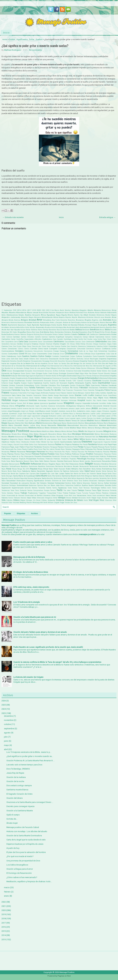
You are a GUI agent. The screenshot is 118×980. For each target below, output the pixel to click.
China (83, 344)
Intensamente (97, 406)
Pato (3, 449)
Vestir (89, 498)
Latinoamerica (106, 414)
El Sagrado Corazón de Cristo (20, 794)
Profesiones (112, 456)
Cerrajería (27, 344)
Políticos (75, 454)
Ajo (82, 315)
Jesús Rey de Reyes (15, 773)
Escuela (113, 381)
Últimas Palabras (102, 493)
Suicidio (108, 485)
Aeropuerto (36, 315)
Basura (59, 330)
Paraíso (61, 447)
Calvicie (9, 337)
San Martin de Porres (78, 474)
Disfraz (56, 371)
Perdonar (107, 449)
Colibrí (105, 346)
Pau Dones (18, 449)
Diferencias (91, 368)
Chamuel (49, 344)
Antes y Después (56, 323)
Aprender (36, 325)
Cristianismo (71, 354)
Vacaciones (82, 495)
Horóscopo (73, 400)
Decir (38, 359)
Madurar (98, 421)
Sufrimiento (99, 485)
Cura (95, 356)
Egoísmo (33, 376)
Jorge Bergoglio (14, 411)
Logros (78, 418)
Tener (12, 490)
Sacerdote (41, 471)
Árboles (81, 325)
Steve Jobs (55, 485)
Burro (42, 334)
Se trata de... (12, 819)
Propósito (22, 459)
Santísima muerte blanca (17, 790)
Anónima (14, 323)
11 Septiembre (7, 310)
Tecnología (95, 488)
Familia (32, 388)
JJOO (110, 409)
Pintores (91, 452)
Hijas (95, 398)
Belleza (79, 330)
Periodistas (6, 452)
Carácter (60, 339)
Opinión (57, 442)
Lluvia (67, 418)
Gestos (71, 395)
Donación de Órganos (11, 373)
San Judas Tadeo (63, 474)
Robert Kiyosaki (59, 469)
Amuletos (47, 320)
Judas (88, 411)
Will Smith (44, 503)
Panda (85, 445)
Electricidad (72, 376)
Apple (29, 325)
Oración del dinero (15, 798)
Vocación (5, 503)
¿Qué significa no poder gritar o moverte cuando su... (30, 756)
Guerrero (18, 398)
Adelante (103, 313)
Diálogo (27, 368)
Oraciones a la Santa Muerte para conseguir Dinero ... (30, 802)
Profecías (103, 456)
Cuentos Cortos (37, 356)
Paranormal (69, 447)
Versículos (82, 498)
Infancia (5, 406)
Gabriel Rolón (90, 393)
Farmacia (66, 388)
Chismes (89, 344)
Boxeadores (83, 332)
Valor (108, 495)
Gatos (19, 395)
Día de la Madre (24, 363)
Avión (4, 330)
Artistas (33, 327)
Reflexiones (36, 464)
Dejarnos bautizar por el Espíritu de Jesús (25, 844)
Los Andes (97, 418)
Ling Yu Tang (35, 418)
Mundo (46, 437)
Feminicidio (6, 390)
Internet (106, 406)
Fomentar (91, 390)
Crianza (56, 354)
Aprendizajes (45, 325)
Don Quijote (112, 371)
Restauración (84, 466)
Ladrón (93, 414)
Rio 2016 (26, 469)
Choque (96, 344)
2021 (4, 906)
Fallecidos (19, 388)
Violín (86, 500)
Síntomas (70, 481)
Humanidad (112, 400)
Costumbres (13, 354)
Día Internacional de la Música (59, 366)
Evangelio (65, 385)
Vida (4, 500)
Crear (29, 354)
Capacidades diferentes (33, 339)
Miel (86, 431)
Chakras (35, 344)
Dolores (105, 371)
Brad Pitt (91, 332)
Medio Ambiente (52, 428)
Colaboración (91, 346)
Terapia (47, 490)
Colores (4, 349)
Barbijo (46, 330)
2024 (4, 709)
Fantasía (49, 388)
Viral (91, 500)
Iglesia (37, 403)
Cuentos (26, 356)
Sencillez (50, 478)
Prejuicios (107, 454)
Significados (22, 39)
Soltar (74, 483)
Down (33, 373)
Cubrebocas (11, 356)
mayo (6, 745)
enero (7, 896)
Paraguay (54, 447)
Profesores (6, 459)
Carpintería (9, 342)
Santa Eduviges (7, 476)
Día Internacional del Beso (80, 366)
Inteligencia (71, 406)
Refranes (45, 464)
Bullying (37, 334)
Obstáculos (25, 442)
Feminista (16, 390)
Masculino (84, 425)
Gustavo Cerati (28, 398)
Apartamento (12, 325)
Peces (63, 449)
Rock (81, 469)
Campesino (78, 337)
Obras (18, 442)
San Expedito (42, 474)
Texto (60, 490)
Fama (26, 388)
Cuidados (56, 356)
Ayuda (17, 330)
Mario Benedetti (15, 425)
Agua (58, 315)
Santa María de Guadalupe (24, 476)
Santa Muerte (41, 476)
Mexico (58, 431)
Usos (74, 496)
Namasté (88, 437)
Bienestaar (5, 332)
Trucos (79, 493)
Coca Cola (50, 346)
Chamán (42, 344)
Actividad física (82, 313)
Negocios (14, 439)
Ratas (37, 461)
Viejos (23, 500)
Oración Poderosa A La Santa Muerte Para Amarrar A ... (30, 761)
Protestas (57, 459)
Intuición (113, 406)
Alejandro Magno (27, 317)
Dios (4, 371)
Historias (6, 400)
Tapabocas (62, 488)
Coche (63, 346)
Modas (36, 434)
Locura (72, 418)
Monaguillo (43, 434)
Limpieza (26, 418)
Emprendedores (35, 378)
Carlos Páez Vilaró (104, 339)
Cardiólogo (67, 339)
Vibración (113, 498)
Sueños (39, 39)
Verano (69, 498)
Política (68, 454)
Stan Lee (47, 485)
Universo (47, 495)
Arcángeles (103, 325)
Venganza (49, 498)
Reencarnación (14, 464)
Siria (80, 481)
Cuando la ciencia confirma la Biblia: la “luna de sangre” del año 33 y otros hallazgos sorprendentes (57, 662)
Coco (68, 346)
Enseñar (29, 381)
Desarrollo (54, 361)
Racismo (19, 461)
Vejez (29, 498)
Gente (50, 395)
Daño (13, 359)
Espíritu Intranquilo (76, 383)
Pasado (95, 447)
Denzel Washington (91, 359)
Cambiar (16, 337)
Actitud (73, 312)
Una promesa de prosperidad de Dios (23, 861)
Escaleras (88, 381)
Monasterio (52, 434)
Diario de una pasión (38, 368)
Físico (85, 390)
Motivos (97, 434)
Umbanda (113, 493)
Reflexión (25, 464)
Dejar (67, 359)
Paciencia (51, 445)
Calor (3, 337)
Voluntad (16, 503)
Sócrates (33, 483)
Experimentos (96, 385)
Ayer (12, 330)
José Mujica (40, 411)
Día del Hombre (86, 364)
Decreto (62, 359)
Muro (58, 437)
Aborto (90, 310)
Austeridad (71, 327)
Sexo (4, 481)
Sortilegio (13, 485)
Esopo (11, 383)
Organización (98, 442)
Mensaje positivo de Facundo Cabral (23, 827)
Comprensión (71, 349)
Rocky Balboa (96, 469)
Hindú (106, 398)
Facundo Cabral (8, 388)
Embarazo (96, 376)
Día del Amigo (73, 363)
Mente (39, 431)
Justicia (5, 414)
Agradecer (51, 315)
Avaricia (103, 327)
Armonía (13, 327)
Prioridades (75, 456)
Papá (110, 444)
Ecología (63, 373)
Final (64, 390)
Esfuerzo (5, 383)
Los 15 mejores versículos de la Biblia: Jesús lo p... (29, 752)
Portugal (83, 454)
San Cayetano (21, 474)
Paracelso (46, 447)
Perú (47, 452)
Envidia (62, 381)
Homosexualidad (54, 400)
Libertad (5, 418)
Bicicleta (113, 330)
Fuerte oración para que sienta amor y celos (33, 542)
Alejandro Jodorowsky (11, 317)
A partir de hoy (13, 848)
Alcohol (108, 315)
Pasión (107, 447)
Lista (43, 418)
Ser (87, 478)
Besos (102, 330)
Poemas (43, 454)
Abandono (75, 310)
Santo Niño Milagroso (85, 476)
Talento (49, 488)
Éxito (88, 385)
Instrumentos (61, 406)
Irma (37, 409)
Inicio (6, 33)
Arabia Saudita (57, 325)
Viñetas (44, 500)
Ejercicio (40, 376)
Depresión (6, 361)
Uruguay (60, 495)
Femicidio (112, 388)
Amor (40, 320)
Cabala (61, 334)
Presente (38, 456)
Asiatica (48, 327)
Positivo (90, 454)
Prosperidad (31, 459)
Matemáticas (93, 425)
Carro (16, 342)
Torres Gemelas (7, 493)
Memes (85, 428)
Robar (51, 469)
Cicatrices (103, 344)
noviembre (9, 720)
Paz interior (51, 449)
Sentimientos (58, 478)
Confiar (114, 349)
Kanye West (32, 414)
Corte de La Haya (86, 351)
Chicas (72, 344)
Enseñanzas (20, 381)
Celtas (114, 342)
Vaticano (17, 498)
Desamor (27, 361)
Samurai (110, 471)
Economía (70, 373)
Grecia (105, 395)
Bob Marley (45, 332)
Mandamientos (47, 423)
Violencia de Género (74, 500)
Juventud (13, 414)
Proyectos (73, 459)
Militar (114, 431)
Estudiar (44, 385)
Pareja (81, 447)
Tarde (70, 488)
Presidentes (47, 456)
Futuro (63, 393)
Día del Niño (97, 364)
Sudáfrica (78, 485)
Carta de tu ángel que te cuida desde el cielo (26, 840)
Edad (77, 373)
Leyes (108, 416)
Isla (40, 409)
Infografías (20, 406)
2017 (29, 310)
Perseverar (21, 452)
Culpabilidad (64, 356)
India (109, 403)
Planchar (106, 452)
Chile (78, 344)
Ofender (44, 442)
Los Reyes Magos (109, 418)
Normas (95, 439)
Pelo (95, 449)
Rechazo (76, 461)
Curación (101, 356)
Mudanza (113, 434)
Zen (72, 503)
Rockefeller (87, 469)
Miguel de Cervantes (95, 431)
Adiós (4, 315)
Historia (113, 398)
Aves (115, 327)
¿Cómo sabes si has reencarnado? (22, 877)
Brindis (108, 332)
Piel (86, 452)
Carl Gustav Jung (90, 339)
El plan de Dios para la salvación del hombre (26, 852)
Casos (40, 342)
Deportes (103, 359)
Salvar (104, 471)
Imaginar (78, 403)
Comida (34, 349)
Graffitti (91, 395)
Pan (81, 445)
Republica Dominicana (29, 466)
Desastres (61, 361)
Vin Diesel (37, 500)
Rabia (13, 461)
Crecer (34, 354)
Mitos (31, 434)
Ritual (46, 469)
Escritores (97, 381)
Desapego (46, 361)
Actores (91, 312)
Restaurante (94, 466)
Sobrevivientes (111, 481)
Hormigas (64, 400)
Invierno (26, 409)
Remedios (97, 464)
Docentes (86, 371)
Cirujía (19, 346)
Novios (108, 439)
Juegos (93, 411)
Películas (89, 449)
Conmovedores (8, 351)
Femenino (103, 388)
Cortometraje (103, 351)
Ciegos (109, 344)
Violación (51, 500)
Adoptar (21, 315)
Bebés (72, 330)
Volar (10, 503)
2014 (19, 310)
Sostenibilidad (22, 485)
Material (102, 425)
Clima (44, 346)
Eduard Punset (98, 373)
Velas (34, 498)
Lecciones (6, 416)
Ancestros (72, 320)
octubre (7, 724)
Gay (24, 395)
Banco (40, 330)
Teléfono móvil (106, 488)
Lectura (20, 416)
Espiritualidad (104, 383)
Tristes (65, 493)
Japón (77, 409)
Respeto (76, 466)
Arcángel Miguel (91, 325)
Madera (62, 421)
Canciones (100, 337)
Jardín (82, 409)
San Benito (11, 474)
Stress (62, 485)
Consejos (19, 351)
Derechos (13, 361)
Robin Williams (72, 469)
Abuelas (5, 312)
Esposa (114, 383)
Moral (70, 434)
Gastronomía (6, 395)
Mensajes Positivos (15, 431)
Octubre (33, 442)
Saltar (82, 471)
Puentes (107, 459)
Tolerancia (105, 490)
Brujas (114, 332)
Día (96, 361)
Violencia (60, 500)
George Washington (61, 395)
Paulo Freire (38, 449)
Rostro (10, 471)
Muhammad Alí (21, 437)
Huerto (99, 400)
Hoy (94, 400)
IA (27, 403)
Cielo (114, 344)
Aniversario (6, 323)
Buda (4, 334)
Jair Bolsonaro (62, 409)
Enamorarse (57, 378)
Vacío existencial (99, 496)
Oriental (114, 442)
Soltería (79, 483)
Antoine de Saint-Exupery (72, 323)
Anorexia (21, 323)
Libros (12, 418)
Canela (114, 337)
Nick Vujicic (62, 439)
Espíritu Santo (91, 383)
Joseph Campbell (51, 411)
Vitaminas (109, 500)
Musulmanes (80, 437)
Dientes (73, 368)
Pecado (58, 449)
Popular (8, 514)
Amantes (108, 317)
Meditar (73, 428)
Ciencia (5, 346)
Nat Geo (95, 437)
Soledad (51, 483)
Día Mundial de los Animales (12, 368)
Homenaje (42, 400)
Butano (55, 334)
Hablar (44, 398)
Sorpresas (5, 485)
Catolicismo (59, 341)
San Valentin (91, 474)
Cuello (19, 356)
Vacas (89, 496)
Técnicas (87, 488)
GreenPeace (112, 395)
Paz (44, 449)
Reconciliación (96, 461)
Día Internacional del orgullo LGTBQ (103, 366)
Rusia (19, 471)
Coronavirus (73, 351)
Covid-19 (23, 354)
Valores (5, 498)
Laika (98, 414)
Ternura (53, 490)
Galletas (103, 393)
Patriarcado (9, 449)
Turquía (92, 493)
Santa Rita (51, 476)
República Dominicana (46, 466)
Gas (115, 393)
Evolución (81, 385)
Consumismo (38, 351)
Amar (114, 317)
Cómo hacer (43, 349)
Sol (38, 483)
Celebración (90, 342)
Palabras (76, 444)
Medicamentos (23, 428)
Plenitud (28, 454)
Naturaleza (104, 437)
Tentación (23, 490)
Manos (64, 423)
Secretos (114, 476)
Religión (89, 464)
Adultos (28, 315)
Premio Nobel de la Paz (15, 456)
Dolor (99, 371)
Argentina (112, 325)
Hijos (101, 398)
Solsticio (68, 483)
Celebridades (101, 341)
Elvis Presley (87, 376)
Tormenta (113, 490)
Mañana (100, 423)
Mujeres (38, 436)
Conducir (98, 349)
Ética (58, 385)
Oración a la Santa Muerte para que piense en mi (35, 617)
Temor (114, 488)
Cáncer (92, 337)
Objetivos (5, 442)
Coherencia (82, 346)
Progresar (15, 459)
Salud (87, 471)
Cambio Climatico (27, 337)
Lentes (59, 416)
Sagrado (49, 471)
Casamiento (33, 342)
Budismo (10, 334)
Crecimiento (42, 354)
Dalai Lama (6, 359)
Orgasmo (107, 442)
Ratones (47, 461)
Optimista (77, 442)
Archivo (34, 514)
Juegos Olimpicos (103, 411)
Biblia (107, 330)
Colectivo (99, 346)
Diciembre (66, 368)
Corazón (63, 351)
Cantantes (6, 339)
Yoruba (67, 503)
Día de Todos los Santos (57, 364)
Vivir (115, 500)
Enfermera (103, 378)
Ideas (31, 403)
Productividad (94, 456)
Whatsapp (36, 503)
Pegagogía (76, 449)
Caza (84, 342)
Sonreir (94, 483)
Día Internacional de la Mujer (35, 366)
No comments (35, 50)
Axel (8, 330)
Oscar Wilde (24, 445)
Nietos (70, 439)
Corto (96, 351)
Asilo (53, 327)
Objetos (13, 442)
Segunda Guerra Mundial (11, 478)
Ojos (52, 442)
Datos (21, 359)
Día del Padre (108, 363)
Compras (62, 349)
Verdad (75, 498)
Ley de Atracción (79, 416)
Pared (75, 447)
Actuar (97, 313)
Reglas (58, 464)
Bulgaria (30, 334)
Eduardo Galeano (110, 373)
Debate (26, 359)
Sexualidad (11, 481)
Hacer (50, 398)
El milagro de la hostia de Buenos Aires (31, 572)
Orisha (4, 445)
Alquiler (75, 317)
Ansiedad (28, 322)
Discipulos (29, 371)
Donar (23, 373)
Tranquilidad (51, 493)
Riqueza (34, 469)
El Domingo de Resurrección (19, 873)
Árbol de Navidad (70, 325)
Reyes (4, 469)
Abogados (83, 310)
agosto (7, 733)
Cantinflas (20, 339)
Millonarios (6, 434)
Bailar (28, 330)
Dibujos (54, 368)
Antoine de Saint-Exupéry (90, 323)
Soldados (43, 483)
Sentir (65, 478)
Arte (18, 327)
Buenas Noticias (20, 334)
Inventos (14, 409)
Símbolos (48, 481)
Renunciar (113, 464)
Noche (88, 439)
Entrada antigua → (107, 217)
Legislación (36, 416)
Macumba (54, 421)
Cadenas (82, 334)
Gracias (78, 395)
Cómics (27, 349)
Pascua (101, 447)
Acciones (52, 313)
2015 (4, 931)
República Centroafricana (11, 466)
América (17, 320)
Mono (65, 434)
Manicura (57, 423)
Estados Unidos (8, 385)
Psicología (82, 459)
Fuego (33, 393)
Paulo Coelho (28, 449)
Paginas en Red (64, 976)
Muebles (5, 437)
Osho (31, 444)
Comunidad (81, 349)
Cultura (79, 356)
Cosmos (4, 354)
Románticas (107, 469)
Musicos (71, 437)
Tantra (54, 488)
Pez (64, 452)
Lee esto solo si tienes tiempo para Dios (24, 765)
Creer (50, 354)
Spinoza (40, 485)
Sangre (104, 474)
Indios (114, 403)
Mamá (39, 423)
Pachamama (42, 445)
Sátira (108, 476)
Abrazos (97, 310)
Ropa (115, 469)
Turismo (85, 493)
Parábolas (38, 447)
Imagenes (69, 403)
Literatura (49, 418)
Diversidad (78, 371)
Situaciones (93, 481)
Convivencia (48, 351)
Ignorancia (44, 403)
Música (64, 437)
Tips (99, 490)
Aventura (109, 327)
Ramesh (27, 461)
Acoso (67, 313)
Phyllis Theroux (71, 452)
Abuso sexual (33, 312)
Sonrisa (101, 483)
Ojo (48, 442)
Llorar (61, 418)
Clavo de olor (36, 346)
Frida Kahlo (22, 393)
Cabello (74, 334)
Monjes (59, 434)
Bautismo (66, 330)
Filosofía (47, 390)
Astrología (59, 327)
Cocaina (57, 346)
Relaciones (74, 464)
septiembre (9, 729)
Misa (19, 434)
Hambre (65, 398)
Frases (5, 393)
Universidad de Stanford (34, 496)
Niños (82, 439)
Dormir (12, 39)
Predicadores (99, 454)
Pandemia (92, 444)
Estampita (20, 385)
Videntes (9, 500)
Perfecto (114, 449)
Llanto (56, 418)
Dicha (59, 368)
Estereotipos (29, 385)
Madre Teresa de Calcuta (76, 421)
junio (6, 741)
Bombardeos (59, 332)
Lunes (31, 421)
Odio (38, 442)
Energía (81, 378)
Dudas (45, 373)
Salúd (93, 471)
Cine (14, 346)
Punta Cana (6, 461)
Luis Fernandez (19, 421)
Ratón (41, 461)
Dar (17, 359)
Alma (56, 317)
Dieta (78, 368)
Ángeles (88, 320)
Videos (16, 500)
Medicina (32, 428)
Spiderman (33, 485)
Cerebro (20, 344)
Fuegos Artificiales (42, 393)
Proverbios (65, 459)
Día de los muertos (39, 363)
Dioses (10, 371)
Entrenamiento (38, 381)
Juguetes (113, 411)
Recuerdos (106, 461)
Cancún (108, 337)
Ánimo (114, 320)
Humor (13, 403)
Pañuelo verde (102, 445)
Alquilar (68, 317)
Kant (25, 414)
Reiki (63, 464)
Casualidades (48, 342)
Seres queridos (94, 478)
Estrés (37, 385)
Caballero (67, 334)
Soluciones (87, 483)
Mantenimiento (72, 423)
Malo (26, 423)
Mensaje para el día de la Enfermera (29, 557)
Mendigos (98, 428)
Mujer (30, 436)
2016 (24, 310)
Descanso (69, 361)
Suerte (91, 485)
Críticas (87, 354)
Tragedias (42, 493)
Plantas (11, 454)
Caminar (45, 337)
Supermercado (18, 488)
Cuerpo (48, 356)
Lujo (27, 421)
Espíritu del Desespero (59, 383)
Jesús (94, 408)
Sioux (76, 481)
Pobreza (35, 454)
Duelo (50, 373)
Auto (78, 327)
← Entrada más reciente (13, 217)
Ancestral (64, 320)
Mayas (14, 428)
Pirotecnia (99, 452)
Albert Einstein (90, 315)
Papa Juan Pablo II (18, 447)
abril (6, 749)
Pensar (100, 449)
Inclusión (95, 403)
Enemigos (74, 378)
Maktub (18, 423)
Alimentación (47, 317)
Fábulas (104, 385)
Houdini (89, 400)
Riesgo (20, 469)
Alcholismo (100, 315)
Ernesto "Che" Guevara (75, 381)
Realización (68, 461)
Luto (35, 421)
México (64, 431)
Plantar (4, 454)
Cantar (13, 339)
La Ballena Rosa (67, 414)
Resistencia (68, 466)
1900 (14, 310)
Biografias (22, 332)
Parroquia (87, 447)
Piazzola (81, 452)
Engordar (5, 381)
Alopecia (62, 317)
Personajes (31, 452)
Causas (78, 342)
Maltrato (32, 423)
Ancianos (80, 320)
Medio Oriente (64, 428)
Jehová (88, 409)
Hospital (81, 400)
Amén (11, 320)
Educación (6, 376)
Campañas (69, 337)
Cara (54, 339)
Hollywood (23, 400)
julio (6, 737)
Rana (32, 461)
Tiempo (81, 490)
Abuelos (12, 312)
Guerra (11, 398)
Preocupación (29, 456)
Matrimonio (6, 428)
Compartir (53, 349)
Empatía (113, 376)
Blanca (29, 332)
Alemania (38, 317)
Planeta (113, 452)
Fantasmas (57, 388)
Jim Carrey (103, 408)
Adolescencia (12, 315)
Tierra (94, 490)
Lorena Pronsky (87, 418)
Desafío (20, 361)
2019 (4, 914)
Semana (31, 478)
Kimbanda (47, 414)
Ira (30, 408)
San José (51, 474)
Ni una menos (51, 439)
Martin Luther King (32, 425)
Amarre (5, 320)
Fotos (107, 390)
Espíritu (46, 383)
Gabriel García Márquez (76, 393)
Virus (102, 500)
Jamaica (71, 409)
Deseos (76, 361)
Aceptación (60, 313)
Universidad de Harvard (15, 496)
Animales (107, 320)
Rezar (9, 469)
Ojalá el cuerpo (13, 815)
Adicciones (112, 312)
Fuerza (52, 393)
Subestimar (70, 485)
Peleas (83, 449)
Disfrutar (62, 371)
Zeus (75, 503)
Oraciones (87, 442)
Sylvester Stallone (31, 488)
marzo (7, 887)
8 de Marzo (55, 310)
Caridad (75, 339)
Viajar (94, 498)
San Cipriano (31, 474)
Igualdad (52, 403)
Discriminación (39, 371)
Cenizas (13, 344)
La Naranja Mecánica (82, 414)
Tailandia (42, 488)
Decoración (54, 359)
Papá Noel (30, 447)
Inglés (38, 406)
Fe (71, 388)
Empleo (13, 378)
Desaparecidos (37, 361)
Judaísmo (81, 411)
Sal (61, 471)
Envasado (47, 381)
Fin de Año (56, 390)
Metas (52, 431)
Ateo (65, 327)
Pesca (51, 452)
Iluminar (60, 403)
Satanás (102, 476)
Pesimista (58, 452)
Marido (4, 425)
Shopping (30, 481)
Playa (23, 454)
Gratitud (98, 395)
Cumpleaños (87, 356)
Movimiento (105, 434)
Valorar (113, 495)
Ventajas (62, 498)
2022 (43, 310)
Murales (53, 437)
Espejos (24, 383)
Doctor (93, 371)
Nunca (114, 439)
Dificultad (99, 368)
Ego (28, 376)
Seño (70, 478)
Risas (40, 469)
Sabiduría (26, 471)
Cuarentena (100, 354)
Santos (96, 476)
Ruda (15, 471)
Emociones (104, 376)
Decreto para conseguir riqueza (20, 806)
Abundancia (21, 312)
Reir (67, 464)
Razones (53, 461)
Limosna (18, 418)
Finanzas (70, 390)
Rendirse (105, 464)
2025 (4, 705)
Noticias (102, 439)
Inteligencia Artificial (84, 406)
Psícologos (100, 459)
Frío (29, 393)
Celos (109, 342)
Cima (10, 346)
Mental (33, 431)
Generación (37, 395)
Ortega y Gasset (13, 445)
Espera (30, 383)
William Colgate (54, 503)
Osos (36, 445)
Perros (13, 452)
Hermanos (82, 398)
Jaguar (54, 409)
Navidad (113, 437)
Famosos (40, 388)
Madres (90, 420)
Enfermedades (91, 378)
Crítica (81, 354)
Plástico (17, 454)
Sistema (86, 481)
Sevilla (114, 478)
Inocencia (52, 406)
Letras (69, 416)
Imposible (86, 403)
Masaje (44, 425)
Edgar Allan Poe (86, 373)
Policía (62, 454)
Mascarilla (52, 425)
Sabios (33, 471)
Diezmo (84, 368)
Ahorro (70, 315)
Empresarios (47, 378)
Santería (58, 476)
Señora (74, 478)
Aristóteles (5, 327)
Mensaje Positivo (109, 428)
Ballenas (34, 330)
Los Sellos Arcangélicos (17, 865)
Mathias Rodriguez (13, 50)
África (43, 315)
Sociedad (5, 483)
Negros (21, 439)
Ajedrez (77, 315)
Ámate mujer (12, 823)
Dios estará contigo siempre (19, 785)
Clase (29, 346)
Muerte (11, 437)
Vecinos (23, 498)
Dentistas (80, 359)
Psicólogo (91, 459)
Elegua (79, 376)
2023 (48, 310)
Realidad (60, 461)
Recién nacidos (85, 461)
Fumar (58, 393)
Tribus (59, 493)
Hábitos (37, 398)
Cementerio (6, 344)
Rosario (4, 471)
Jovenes (62, 411)
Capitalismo (47, 339)
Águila (64, 315)
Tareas (75, 488)
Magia (4, 423)
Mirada (14, 434)
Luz (39, 421)
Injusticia (44, 406)
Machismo (46, 421)
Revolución (113, 466)
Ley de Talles (92, 416)
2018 (34, 310)
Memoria (91, 428)
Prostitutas (41, 459)
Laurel (114, 414)
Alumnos (82, 317)
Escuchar (106, 381)
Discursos (48, 371)
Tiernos (88, 490)
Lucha (10, 421)
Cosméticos (112, 351)
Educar (14, 376)
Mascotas (62, 425)
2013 (4, 940)
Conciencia (90, 349)
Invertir (20, 409)
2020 (39, 310)
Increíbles (103, 403)
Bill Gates (13, 332)
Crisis (62, 354)
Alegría (114, 315)
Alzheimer (90, 317)
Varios (11, 498)
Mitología (25, 434)
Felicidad (84, 388)
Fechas (76, 388)
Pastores (113, 447)
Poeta (57, 454)
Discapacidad (19, 371)
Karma (39, 414)
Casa (26, 341)
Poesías (51, 454)
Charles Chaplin (59, 344)
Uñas (53, 495)
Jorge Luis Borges (28, 411)
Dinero (106, 368)
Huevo (105, 400)
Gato (14, 395)
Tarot (81, 488)
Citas (24, 346)
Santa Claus (112, 474)
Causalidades (70, 342)
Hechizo (73, 398)
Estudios (52, 385)
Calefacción (94, 334)
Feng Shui (25, 390)
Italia (49, 409)
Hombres (33, 400)
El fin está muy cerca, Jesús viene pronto (31, 587)
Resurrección (104, 466)
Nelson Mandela (31, 439)
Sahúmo (57, 471)
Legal (29, 416)
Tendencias (6, 490)
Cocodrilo (74, 346)
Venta (55, 498)
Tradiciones (33, 493)
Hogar (15, 400)
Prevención (56, 456)
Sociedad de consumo (20, 483)
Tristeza (72, 493)
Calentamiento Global (107, 334)
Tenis (17, 490)
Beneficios (95, 330)
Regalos (52, 464)
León (64, 416)
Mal (23, 423)
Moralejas (77, 434)
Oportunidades (66, 442)
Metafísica (46, 431)
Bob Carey (36, 332)
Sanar (99, 474)
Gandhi (110, 393)
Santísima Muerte (69, 476)
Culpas (73, 356)
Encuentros (66, 378)
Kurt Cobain (55, 414)
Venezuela (41, 498)
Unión (4, 496)
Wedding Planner (26, 503)
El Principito (62, 376)
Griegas (4, 398)
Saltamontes (74, 471)
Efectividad (22, 376)
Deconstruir (44, 359)
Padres (58, 444)
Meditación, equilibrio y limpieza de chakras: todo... (29, 881)
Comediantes (12, 349)
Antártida (36, 323)
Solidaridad (60, 483)
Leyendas (101, 416)
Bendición (86, 330)
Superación (6, 488)
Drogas (39, 373)
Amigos (24, 320)
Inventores (6, 408)
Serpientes (103, 478)
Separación (81, 478)
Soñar (32, 39)
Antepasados (45, 323)
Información (30, 406)
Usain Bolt (68, 496)
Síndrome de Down (59, 481)
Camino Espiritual (56, 337)
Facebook (113, 385)
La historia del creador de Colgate (28, 677)
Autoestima (85, 327)
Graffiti (85, 395)
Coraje (56, 351)
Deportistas (112, 359)
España (17, 383)
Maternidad (112, 425)
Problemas (84, 456)
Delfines (73, 359)
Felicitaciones (94, 388)
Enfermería (112, 378)
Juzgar (20, 414)
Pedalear (69, 449)
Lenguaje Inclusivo (48, 416)
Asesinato (40, 327)
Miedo (81, 431)
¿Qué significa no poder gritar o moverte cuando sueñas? (35, 46)
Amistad (32, 320)
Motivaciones (88, 434)
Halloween (57, 398)
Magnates (11, 423)
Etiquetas (21, 514)
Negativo (5, 439)
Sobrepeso (102, 481)
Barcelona (52, 330)
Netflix (41, 439)
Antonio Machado (106, 323)
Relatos (82, 464)
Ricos (14, 469)
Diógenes (113, 368)
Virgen (96, 500)
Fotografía (99, 390)
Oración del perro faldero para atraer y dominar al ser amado (40, 632)
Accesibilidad (44, 313)
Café (88, 334)
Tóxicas (17, 493)
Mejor (79, 428)
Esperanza (38, 383)
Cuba (108, 354)
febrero (7, 892)
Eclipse (56, 373)
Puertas (114, 459)
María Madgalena (110, 423)
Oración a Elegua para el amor (20, 869)
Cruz (93, 354)
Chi (68, 344)
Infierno (12, 406)
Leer (25, 416)
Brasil (97, 332)
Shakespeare (21, 481)
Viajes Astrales (102, 498)
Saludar (98, 471)
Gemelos (29, 395)
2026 (4, 701)
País (63, 445)
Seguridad (24, 478)
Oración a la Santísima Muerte (20, 811)
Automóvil (95, 327)
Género (45, 395)
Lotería (4, 421)
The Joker (67, 490)
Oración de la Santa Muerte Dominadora (24, 836)
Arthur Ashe (25, 327)
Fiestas (40, 390)
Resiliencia (59, 466)
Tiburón (74, 490)
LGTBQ (114, 416)
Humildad (6, 403)
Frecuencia (14, 393)
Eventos (73, 385)
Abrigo (114, 310)
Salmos (66, 471)
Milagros (107, 431)
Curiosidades (111, 356)
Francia (113, 390)
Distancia (70, 371)
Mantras (81, 423)
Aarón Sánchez (65, 310)
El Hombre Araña (50, 376)
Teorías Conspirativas (35, 490)
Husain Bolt (21, 403)
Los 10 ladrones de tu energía (27, 602)
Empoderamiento (22, 378)
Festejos (33, 390)
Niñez (76, 439)
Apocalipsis (22, 325)
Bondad (76, 332)
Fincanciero (78, 390)
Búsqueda (48, 334)
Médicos (41, 428)
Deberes (32, 359)
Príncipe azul (65, 456)
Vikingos (29, 500)
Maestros (106, 420)
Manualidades (91, 423)
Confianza (106, 349)
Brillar (102, 332)
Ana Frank (56, 320)
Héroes (89, 398)
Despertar (84, 361)
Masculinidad (73, 425)
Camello (38, 337)
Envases (55, 381)
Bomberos (68, 332)
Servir (109, 478)
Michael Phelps (72, 431)
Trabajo (24, 493)
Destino (91, 361)
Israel (44, 409)
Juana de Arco (71, 411)
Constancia (29, 351)
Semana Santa (40, 478)
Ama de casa (99, 317)
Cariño (81, 339)
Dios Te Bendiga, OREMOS (18, 769)
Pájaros (68, 444)
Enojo (11, 381)
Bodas (52, 332)
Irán (33, 409)
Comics (21, 349)
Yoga (62, 502)
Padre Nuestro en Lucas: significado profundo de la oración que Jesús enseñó (48, 647)
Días (48, 368)
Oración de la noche (15, 781)
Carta (21, 341)
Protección (49, 459)
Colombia (112, 346)
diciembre (8, 716)
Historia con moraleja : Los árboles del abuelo (27, 831)
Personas (41, 452)
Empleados (6, 378)
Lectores (13, 416)
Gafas (97, 393)
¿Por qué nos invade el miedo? (20, 856)
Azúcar (23, 330)
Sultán (114, 485)
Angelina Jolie (97, 320)
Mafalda (113, 421)
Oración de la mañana (16, 777)
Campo (85, 337)
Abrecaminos (106, 310)
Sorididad (113, 483)
